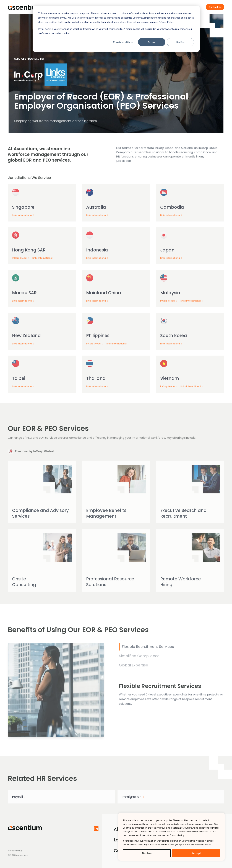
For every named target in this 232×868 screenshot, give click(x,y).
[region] (171, 837)
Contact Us (215, 7)
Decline (180, 42)
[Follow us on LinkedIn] (97, 829)
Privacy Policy (15, 851)
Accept (152, 42)
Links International (22, 223)
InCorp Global (20, 266)
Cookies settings (123, 42)
